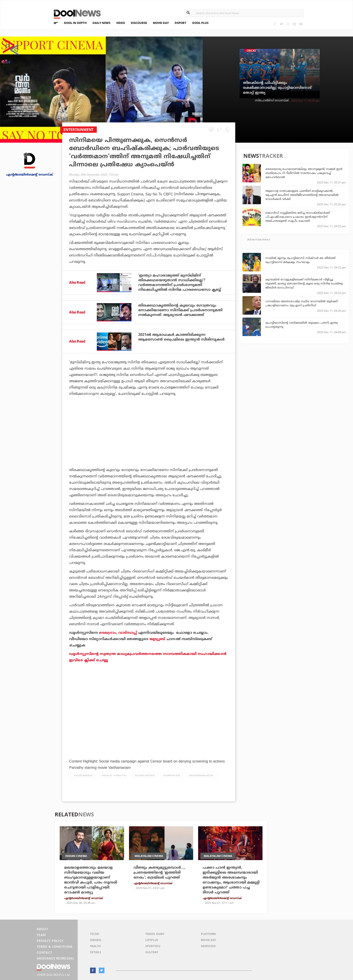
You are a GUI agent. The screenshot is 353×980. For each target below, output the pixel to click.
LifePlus (152, 940)
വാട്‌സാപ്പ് (128, 633)
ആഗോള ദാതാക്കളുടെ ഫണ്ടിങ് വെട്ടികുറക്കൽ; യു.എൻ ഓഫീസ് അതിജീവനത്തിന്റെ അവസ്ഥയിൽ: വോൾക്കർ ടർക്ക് (302, 195)
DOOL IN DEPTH (75, 23)
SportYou (153, 946)
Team (41, 935)
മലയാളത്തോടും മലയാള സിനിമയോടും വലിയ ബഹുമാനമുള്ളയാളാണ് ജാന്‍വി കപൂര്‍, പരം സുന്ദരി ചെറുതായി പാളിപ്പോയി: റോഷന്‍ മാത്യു (91, 880)
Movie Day (208, 940)
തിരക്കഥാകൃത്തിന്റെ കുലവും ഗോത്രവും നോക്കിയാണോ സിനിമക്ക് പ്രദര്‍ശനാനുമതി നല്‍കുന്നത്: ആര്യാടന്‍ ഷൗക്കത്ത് (180, 310)
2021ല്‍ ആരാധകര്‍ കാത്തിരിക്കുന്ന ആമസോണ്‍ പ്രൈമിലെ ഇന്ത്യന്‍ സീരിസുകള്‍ (181, 337)
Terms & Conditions (55, 947)
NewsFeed (208, 946)
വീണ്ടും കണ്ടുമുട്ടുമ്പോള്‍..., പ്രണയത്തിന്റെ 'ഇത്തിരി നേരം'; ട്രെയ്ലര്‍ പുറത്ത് (160, 872)
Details (96, 952)
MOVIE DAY (161, 23)
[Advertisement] (149, 444)
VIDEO (121, 23)
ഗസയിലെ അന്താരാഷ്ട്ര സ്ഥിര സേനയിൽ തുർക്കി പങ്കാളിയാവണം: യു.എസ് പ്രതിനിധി (302, 303)
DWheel (96, 940)
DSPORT (181, 23)
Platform (208, 934)
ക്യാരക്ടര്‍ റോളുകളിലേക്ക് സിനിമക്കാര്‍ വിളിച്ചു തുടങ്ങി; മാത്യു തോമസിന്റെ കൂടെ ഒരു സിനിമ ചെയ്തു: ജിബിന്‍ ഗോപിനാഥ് (304, 283)
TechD (95, 934)
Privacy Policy (50, 941)
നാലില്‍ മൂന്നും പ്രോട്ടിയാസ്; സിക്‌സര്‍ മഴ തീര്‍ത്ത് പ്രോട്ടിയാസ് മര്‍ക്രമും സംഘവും (300, 260)
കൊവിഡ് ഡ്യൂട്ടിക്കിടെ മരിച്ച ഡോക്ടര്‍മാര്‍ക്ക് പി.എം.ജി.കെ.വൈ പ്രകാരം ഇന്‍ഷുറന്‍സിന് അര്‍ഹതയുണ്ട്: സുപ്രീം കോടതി (298, 217)
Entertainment (84, 775)
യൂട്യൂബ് (157, 639)
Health (95, 946)
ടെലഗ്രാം (108, 633)
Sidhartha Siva (172, 775)
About (42, 929)
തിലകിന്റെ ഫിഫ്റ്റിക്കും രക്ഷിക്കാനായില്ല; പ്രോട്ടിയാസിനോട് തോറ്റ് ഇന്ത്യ (277, 88)
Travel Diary (155, 934)
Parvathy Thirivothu (114, 775)
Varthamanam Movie (201, 775)
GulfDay (152, 952)
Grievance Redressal (55, 958)
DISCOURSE (139, 23)
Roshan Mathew (145, 775)
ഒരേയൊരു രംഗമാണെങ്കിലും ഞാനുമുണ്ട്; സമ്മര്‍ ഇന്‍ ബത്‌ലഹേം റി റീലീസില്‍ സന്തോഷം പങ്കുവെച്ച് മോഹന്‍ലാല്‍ (304, 173)
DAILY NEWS (101, 23)
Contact (44, 952)
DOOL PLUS (200, 23)
